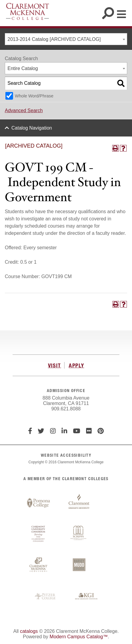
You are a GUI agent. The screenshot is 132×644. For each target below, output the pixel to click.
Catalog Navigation (32, 128)
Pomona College (38, 503)
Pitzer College (46, 596)
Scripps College (79, 534)
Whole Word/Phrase (34, 96)
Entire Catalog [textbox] (23, 68)
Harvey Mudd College (79, 565)
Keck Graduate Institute (86, 596)
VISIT (55, 365)
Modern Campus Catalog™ (79, 637)
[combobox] (66, 39)
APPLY (76, 365)
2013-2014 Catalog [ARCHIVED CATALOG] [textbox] (54, 39)
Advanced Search (24, 110)
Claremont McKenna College (27, 11)
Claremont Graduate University (79, 503)
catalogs (29, 631)
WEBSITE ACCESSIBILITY (66, 455)
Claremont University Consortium (38, 534)
